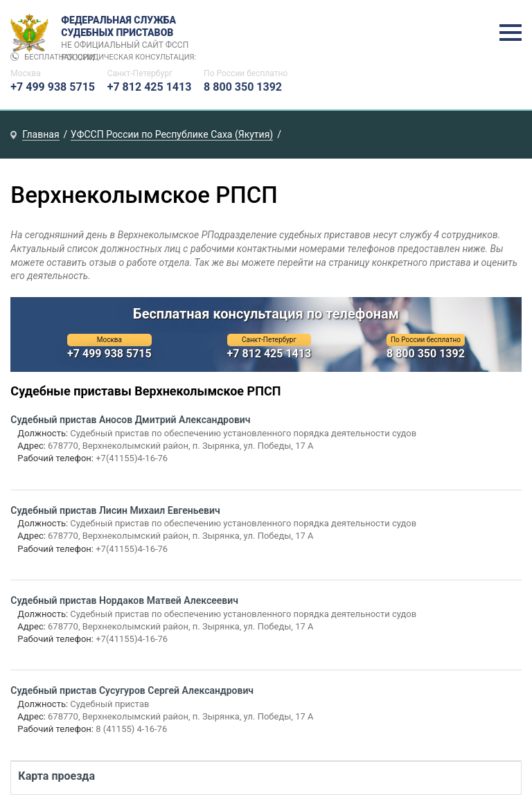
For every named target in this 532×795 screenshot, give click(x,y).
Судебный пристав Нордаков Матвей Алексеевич (124, 600)
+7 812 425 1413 (150, 87)
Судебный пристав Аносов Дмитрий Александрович (130, 420)
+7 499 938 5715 (53, 87)
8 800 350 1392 (243, 87)
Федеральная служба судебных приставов (129, 33)
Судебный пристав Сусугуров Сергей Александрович (132, 690)
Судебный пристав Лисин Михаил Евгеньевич (115, 510)
